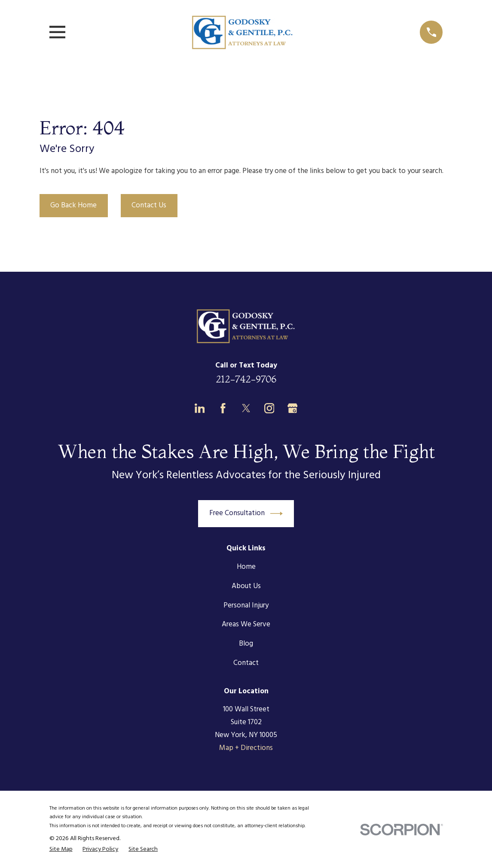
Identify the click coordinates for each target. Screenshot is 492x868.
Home (246, 567)
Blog (246, 644)
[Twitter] (246, 408)
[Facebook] (223, 408)
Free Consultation (246, 514)
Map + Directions (246, 748)
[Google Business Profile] (293, 408)
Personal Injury (246, 605)
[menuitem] (61, 850)
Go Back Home (73, 205)
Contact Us (149, 205)
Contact (246, 663)
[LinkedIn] (200, 408)
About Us (246, 586)
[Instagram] (269, 408)
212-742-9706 (246, 379)
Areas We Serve (246, 624)
